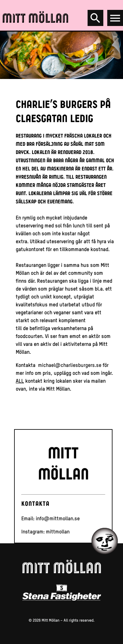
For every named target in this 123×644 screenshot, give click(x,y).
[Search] (95, 18)
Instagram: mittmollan (45, 532)
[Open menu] (115, 18)
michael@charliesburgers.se (70, 365)
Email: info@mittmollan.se (51, 518)
